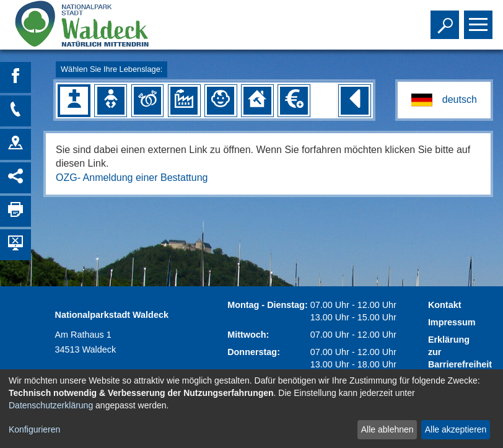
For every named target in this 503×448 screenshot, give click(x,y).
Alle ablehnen (387, 429)
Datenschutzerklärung (51, 405)
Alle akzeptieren (456, 429)
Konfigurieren (34, 429)
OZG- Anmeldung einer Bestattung (132, 178)
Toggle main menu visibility (480, 19)
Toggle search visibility (446, 19)
